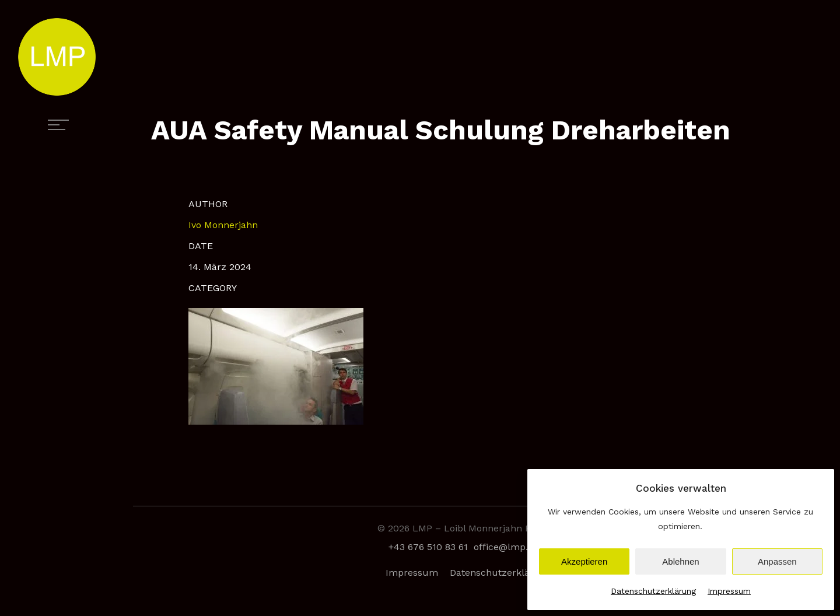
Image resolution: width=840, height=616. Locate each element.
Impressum (729, 591)
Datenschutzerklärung (653, 591)
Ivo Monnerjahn (223, 225)
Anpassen (777, 561)
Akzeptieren (584, 561)
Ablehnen (680, 561)
